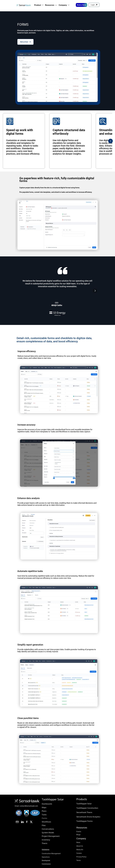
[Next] (111, 141)
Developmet (46, 860)
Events (79, 832)
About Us (80, 846)
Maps (44, 807)
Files (44, 825)
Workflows (46, 822)
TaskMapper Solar (84, 804)
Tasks (44, 815)
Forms (44, 818)
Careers (79, 853)
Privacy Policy (81, 857)
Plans (44, 811)
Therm (45, 843)
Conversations (48, 829)
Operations (46, 857)
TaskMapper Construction (87, 808)
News (78, 842)
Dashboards (47, 804)
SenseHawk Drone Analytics (88, 817)
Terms (79, 860)
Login (93, 5)
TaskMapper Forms (85, 821)
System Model (48, 833)
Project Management (51, 836)
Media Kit (80, 850)
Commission (46, 864)
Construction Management (51, 854)
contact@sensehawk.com (29, 806)
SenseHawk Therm (84, 812)
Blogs (78, 835)
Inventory (46, 840)
